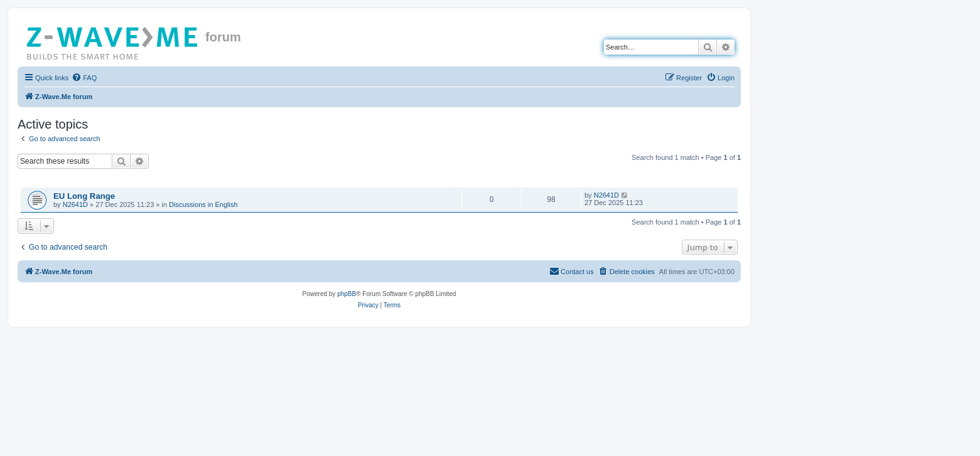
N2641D (75, 204)
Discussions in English (203, 204)
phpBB (347, 294)
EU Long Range (84, 196)
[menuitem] (84, 78)
